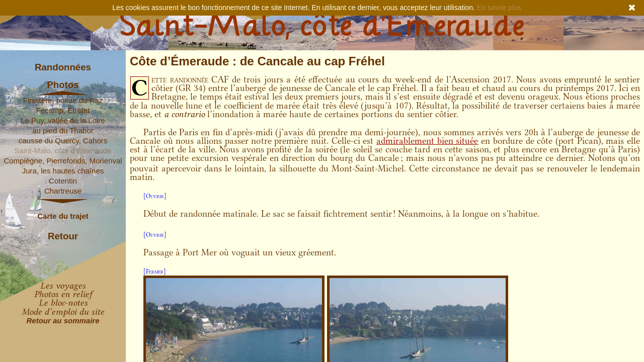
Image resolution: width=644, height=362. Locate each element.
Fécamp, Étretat (63, 110)
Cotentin (63, 181)
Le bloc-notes (63, 303)
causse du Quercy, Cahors (63, 141)
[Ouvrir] (155, 196)
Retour (63, 236)
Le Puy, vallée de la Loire (63, 120)
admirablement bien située (427, 141)
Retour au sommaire (63, 321)
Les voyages (63, 286)
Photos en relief (63, 294)
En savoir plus (499, 8)
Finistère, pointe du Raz (63, 100)
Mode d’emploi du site (63, 312)
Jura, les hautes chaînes (63, 171)
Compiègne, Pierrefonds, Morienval (63, 161)
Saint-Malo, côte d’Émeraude (63, 151)
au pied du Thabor (63, 130)
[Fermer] (155, 271)
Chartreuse (63, 191)
